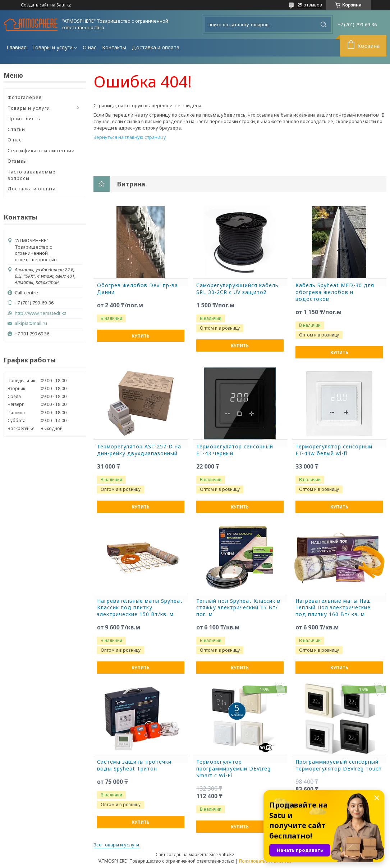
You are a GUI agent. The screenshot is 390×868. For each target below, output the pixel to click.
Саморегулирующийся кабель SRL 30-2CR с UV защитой (237, 289)
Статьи (16, 129)
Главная (17, 47)
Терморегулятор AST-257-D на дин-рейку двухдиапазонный (139, 450)
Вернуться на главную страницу (130, 137)
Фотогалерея (25, 97)
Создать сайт (35, 5)
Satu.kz (226, 854)
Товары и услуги (52, 47)
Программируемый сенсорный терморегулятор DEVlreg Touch (339, 765)
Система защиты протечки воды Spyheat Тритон (134, 765)
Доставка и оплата (156, 47)
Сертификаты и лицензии (41, 150)
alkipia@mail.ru (31, 323)
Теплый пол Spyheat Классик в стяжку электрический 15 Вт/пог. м (238, 608)
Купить (141, 336)
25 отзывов (310, 5)
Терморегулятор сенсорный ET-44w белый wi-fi (334, 450)
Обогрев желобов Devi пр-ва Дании (137, 289)
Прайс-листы (24, 118)
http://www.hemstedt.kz (41, 313)
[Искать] (324, 24)
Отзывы (17, 161)
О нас (90, 47)
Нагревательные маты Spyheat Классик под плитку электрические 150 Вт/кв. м (140, 608)
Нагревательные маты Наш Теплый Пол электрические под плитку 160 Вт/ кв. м (333, 608)
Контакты (114, 47)
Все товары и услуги (116, 845)
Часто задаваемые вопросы (32, 175)
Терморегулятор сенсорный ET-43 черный (235, 450)
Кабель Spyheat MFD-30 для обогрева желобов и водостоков (335, 292)
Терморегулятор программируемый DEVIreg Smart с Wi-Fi (233, 769)
